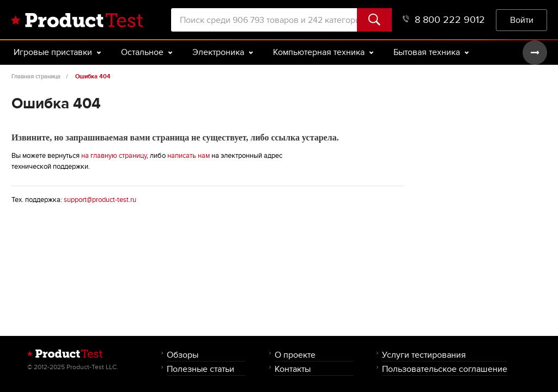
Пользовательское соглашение (445, 369)
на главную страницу (114, 156)
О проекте (295, 355)
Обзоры (183, 355)
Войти (522, 20)
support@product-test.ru (100, 200)
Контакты (293, 369)
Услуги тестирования (424, 355)
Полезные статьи (201, 369)
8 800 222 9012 (444, 20)
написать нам (189, 156)
